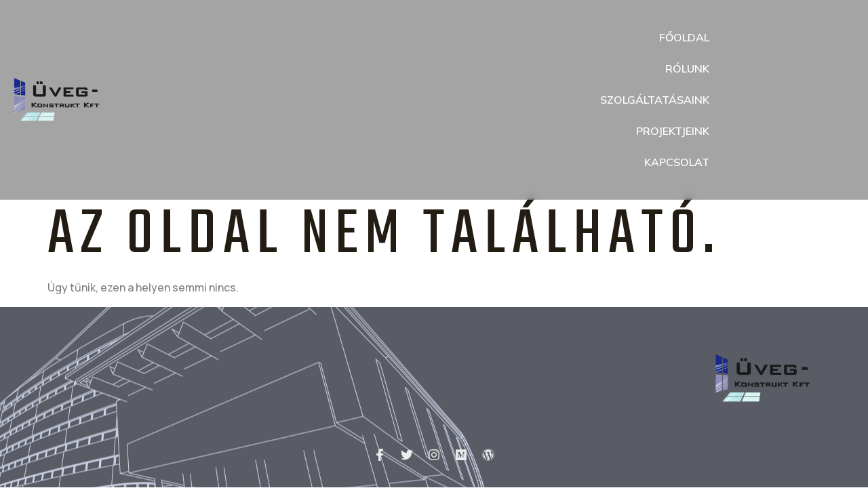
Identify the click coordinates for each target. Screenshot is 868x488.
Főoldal (684, 37)
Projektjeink (673, 131)
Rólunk (687, 68)
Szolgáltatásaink (655, 100)
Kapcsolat (677, 162)
